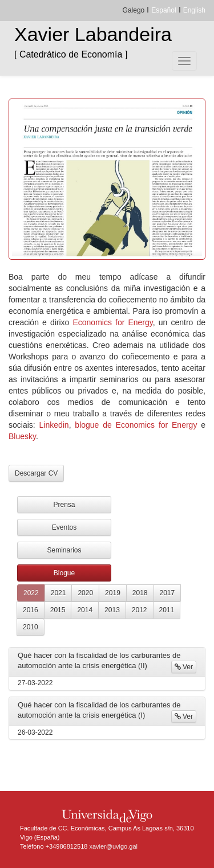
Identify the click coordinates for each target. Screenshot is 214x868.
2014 (85, 610)
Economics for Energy (112, 322)
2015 (58, 610)
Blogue (64, 573)
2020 (85, 593)
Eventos (64, 527)
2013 (112, 610)
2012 (140, 610)
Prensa (64, 505)
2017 (167, 593)
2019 (113, 593)
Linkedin (54, 425)
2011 (167, 610)
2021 (58, 593)
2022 (31, 593)
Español (163, 10)
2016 (31, 610)
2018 (140, 593)
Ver (184, 667)
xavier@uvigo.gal (113, 846)
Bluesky (22, 436)
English (194, 10)
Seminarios (64, 550)
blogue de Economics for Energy (136, 425)
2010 (31, 627)
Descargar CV (36, 473)
